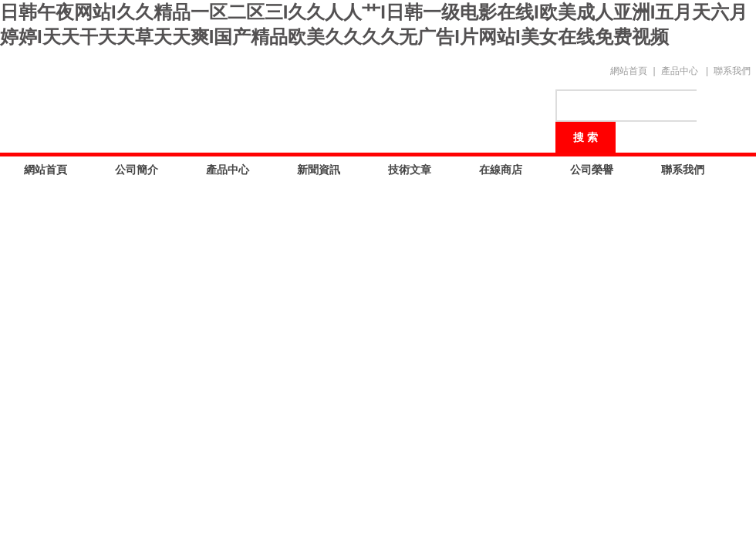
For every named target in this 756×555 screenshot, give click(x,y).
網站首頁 (629, 71)
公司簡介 (137, 170)
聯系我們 (732, 71)
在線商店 (501, 170)
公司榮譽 (592, 170)
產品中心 (680, 71)
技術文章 (410, 170)
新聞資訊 (319, 170)
